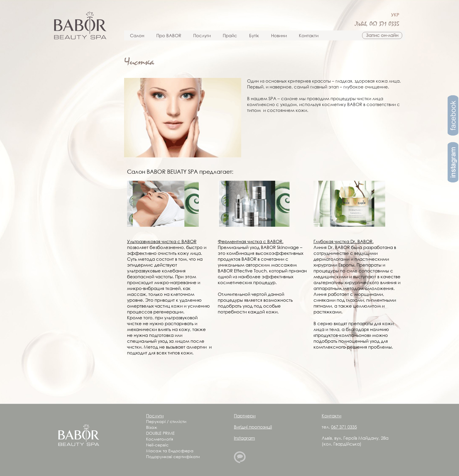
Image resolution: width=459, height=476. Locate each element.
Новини (279, 35)
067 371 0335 (384, 24)
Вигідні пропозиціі (253, 427)
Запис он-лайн (382, 35)
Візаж (152, 427)
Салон (137, 35)
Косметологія (160, 439)
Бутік (254, 35)
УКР (395, 15)
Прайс (230, 35)
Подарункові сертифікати (173, 457)
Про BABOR (169, 35)
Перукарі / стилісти (166, 421)
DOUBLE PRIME (160, 433)
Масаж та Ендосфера (170, 451)
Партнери (245, 416)
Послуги (202, 35)
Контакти (309, 35)
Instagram (244, 438)
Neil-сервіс (157, 445)
